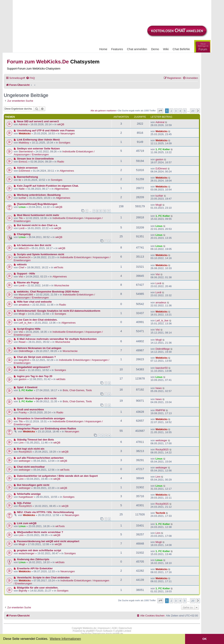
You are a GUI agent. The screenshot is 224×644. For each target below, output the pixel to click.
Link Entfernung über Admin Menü (39, 140)
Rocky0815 (25, 452)
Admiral (23, 124)
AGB (114, 628)
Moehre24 (25, 257)
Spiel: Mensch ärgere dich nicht (37, 398)
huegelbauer (26, 497)
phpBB (90, 631)
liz (20, 180)
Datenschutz (125, 628)
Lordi (22, 228)
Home (103, 49)
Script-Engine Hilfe (29, 329)
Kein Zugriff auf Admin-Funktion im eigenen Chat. (48, 186)
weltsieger (161, 440)
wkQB (61, 124)
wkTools (58, 267)
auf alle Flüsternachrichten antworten (40, 458)
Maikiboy (24, 143)
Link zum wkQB (27, 523)
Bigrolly (23, 591)
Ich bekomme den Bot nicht (34, 245)
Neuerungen (68, 133)
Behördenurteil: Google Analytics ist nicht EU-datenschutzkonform (59, 311)
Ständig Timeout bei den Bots (36, 440)
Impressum (104, 628)
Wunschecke (62, 285)
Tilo (21, 218)
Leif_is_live (25, 323)
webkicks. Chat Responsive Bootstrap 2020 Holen (48, 292)
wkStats (61, 379)
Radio (61, 162)
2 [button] (171, 111)
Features (117, 49)
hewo (159, 388)
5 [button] (185, 111)
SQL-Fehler (24, 503)
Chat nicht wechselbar (31, 467)
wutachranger (27, 553)
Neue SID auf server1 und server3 (38, 121)
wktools (22, 264)
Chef (21, 267)
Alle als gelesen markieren (103, 111)
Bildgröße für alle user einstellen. (38, 588)
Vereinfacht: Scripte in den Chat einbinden (43, 578)
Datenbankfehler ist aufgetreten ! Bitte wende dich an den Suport (57, 476)
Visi (21, 277)
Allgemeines (67, 171)
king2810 (24, 360)
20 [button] (193, 111)
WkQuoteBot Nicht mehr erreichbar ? (40, 532)
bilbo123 (24, 248)
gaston (159, 159)
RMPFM (160, 410)
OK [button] (205, 639)
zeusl (22, 370)
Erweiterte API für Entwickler (35, 568)
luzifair (22, 198)
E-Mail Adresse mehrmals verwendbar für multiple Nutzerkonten (57, 339)
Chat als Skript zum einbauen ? (37, 357)
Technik (160, 513)
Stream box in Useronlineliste (35, 159)
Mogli (159, 205)
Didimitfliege (26, 351)
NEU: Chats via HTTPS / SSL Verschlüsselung (45, 512)
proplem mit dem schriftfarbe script (39, 550)
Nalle (22, 189)
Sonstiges (65, 143)
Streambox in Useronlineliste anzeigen (41, 418)
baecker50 (162, 368)
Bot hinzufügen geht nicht (33, 485)
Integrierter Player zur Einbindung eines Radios (47, 429)
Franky (23, 412)
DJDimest (24, 171)
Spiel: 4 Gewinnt (27, 387)
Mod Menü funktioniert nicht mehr (38, 215)
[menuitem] (30, 78)
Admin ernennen (27, 168)
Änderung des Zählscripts (33, 559)
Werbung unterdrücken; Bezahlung (39, 195)
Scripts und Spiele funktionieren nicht (41, 254)
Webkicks (25, 133)
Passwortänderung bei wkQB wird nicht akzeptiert (48, 541)
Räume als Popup (28, 282)
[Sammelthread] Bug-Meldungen (37, 204)
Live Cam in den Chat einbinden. (37, 320)
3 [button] (176, 111)
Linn (21, 443)
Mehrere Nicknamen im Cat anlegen (39, 348)
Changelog (24, 234)
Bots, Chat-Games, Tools (77, 390)
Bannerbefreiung (28, 177)
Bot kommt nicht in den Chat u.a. (38, 225)
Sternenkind (26, 151)
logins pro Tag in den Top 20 (35, 376)
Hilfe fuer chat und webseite (34, 302)
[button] (160, 111)
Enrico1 (23, 162)
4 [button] (180, 111)
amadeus (24, 305)
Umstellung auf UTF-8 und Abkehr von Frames (46, 130)
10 (104, 211)
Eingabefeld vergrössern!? (34, 367)
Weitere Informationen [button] (65, 639)
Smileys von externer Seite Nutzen (38, 149)
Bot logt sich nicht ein (31, 449)
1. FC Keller (163, 149)
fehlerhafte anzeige (29, 494)
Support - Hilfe (26, 274)
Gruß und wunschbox (31, 409)
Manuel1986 (26, 295)
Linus (22, 207)
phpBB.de (118, 634)
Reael (22, 342)
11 (109, 211)
